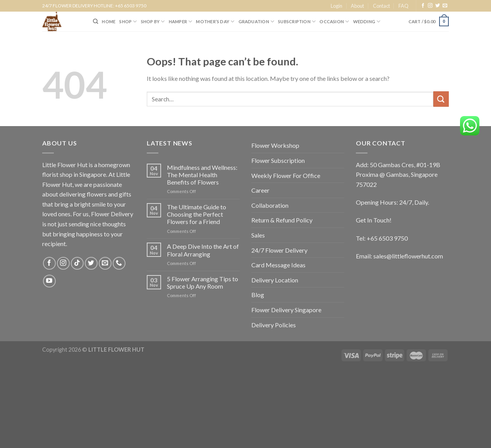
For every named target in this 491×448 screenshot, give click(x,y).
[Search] (95, 21)
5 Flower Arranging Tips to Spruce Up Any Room (203, 282)
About (357, 6)
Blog (258, 295)
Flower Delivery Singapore (286, 310)
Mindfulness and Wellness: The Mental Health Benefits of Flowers (202, 175)
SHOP (128, 21)
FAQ (403, 6)
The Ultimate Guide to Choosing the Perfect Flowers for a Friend (197, 214)
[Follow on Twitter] (438, 6)
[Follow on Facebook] (423, 6)
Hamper (181, 21)
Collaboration (270, 205)
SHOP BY (153, 21)
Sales (258, 235)
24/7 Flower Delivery (279, 250)
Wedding (367, 21)
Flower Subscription (278, 160)
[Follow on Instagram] (430, 6)
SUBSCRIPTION (297, 21)
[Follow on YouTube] (49, 281)
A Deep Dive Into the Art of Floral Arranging (203, 250)
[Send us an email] (445, 6)
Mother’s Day (215, 21)
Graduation (257, 21)
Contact (381, 6)
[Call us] (119, 263)
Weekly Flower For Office (286, 175)
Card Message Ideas (278, 265)
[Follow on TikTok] (77, 263)
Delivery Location (275, 280)
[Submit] (441, 99)
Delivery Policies (274, 325)
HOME (109, 21)
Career (260, 190)
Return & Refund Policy (282, 220)
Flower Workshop (275, 145)
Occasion (334, 21)
